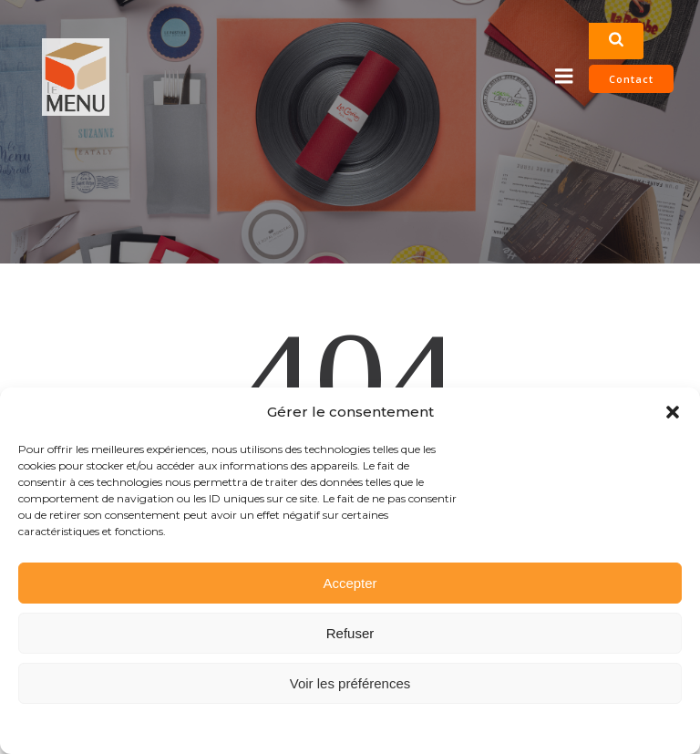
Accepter (350, 583)
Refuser (350, 633)
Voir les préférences (350, 683)
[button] (673, 412)
